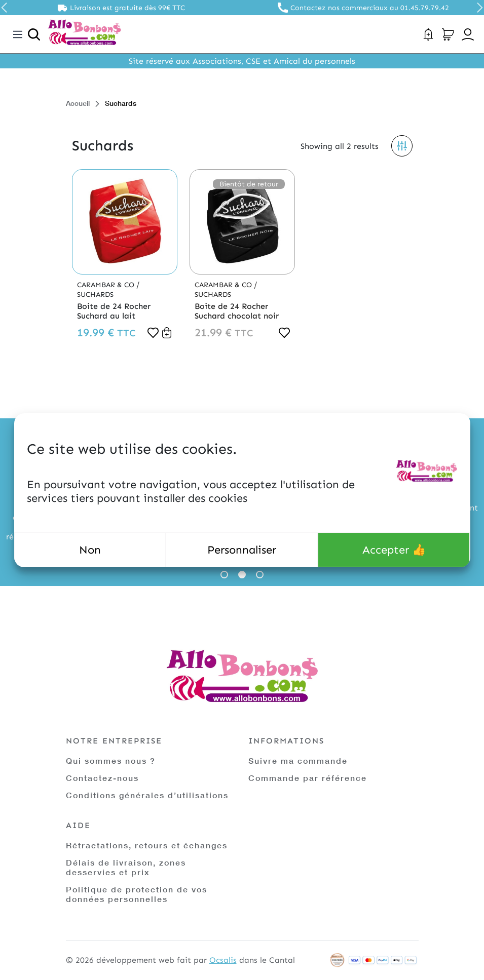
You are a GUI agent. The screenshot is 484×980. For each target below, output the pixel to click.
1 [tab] (224, 575)
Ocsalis (223, 960)
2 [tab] (242, 575)
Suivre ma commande (298, 760)
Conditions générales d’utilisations (147, 795)
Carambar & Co (107, 285)
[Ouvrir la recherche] (34, 34)
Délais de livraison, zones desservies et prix (126, 867)
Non (90, 550)
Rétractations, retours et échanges (147, 845)
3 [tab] (260, 575)
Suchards (95, 295)
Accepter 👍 (394, 550)
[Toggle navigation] (18, 34)
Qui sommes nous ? (111, 760)
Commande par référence (308, 778)
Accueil (78, 103)
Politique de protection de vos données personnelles (137, 894)
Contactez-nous (102, 778)
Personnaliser (242, 550)
